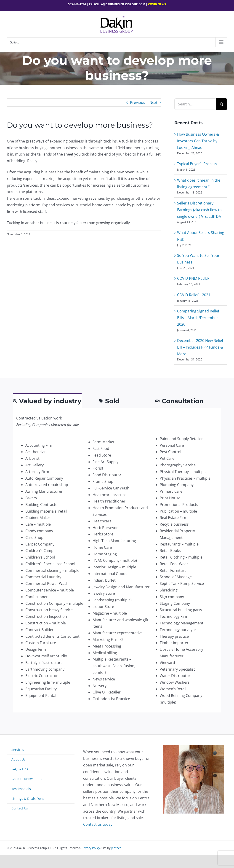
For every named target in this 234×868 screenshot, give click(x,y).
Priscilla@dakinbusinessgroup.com (117, 4)
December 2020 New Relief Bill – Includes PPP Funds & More (200, 347)
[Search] (221, 104)
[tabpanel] (117, 560)
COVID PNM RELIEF (193, 278)
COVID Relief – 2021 (194, 295)
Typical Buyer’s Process (197, 164)
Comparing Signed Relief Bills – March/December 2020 (198, 318)
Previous (138, 102)
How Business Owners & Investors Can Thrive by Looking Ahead (198, 141)
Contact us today (98, 824)
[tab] (47, 401)
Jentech (116, 848)
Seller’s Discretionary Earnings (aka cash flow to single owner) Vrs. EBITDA (199, 210)
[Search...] (195, 104)
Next (153, 102)
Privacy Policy (91, 848)
